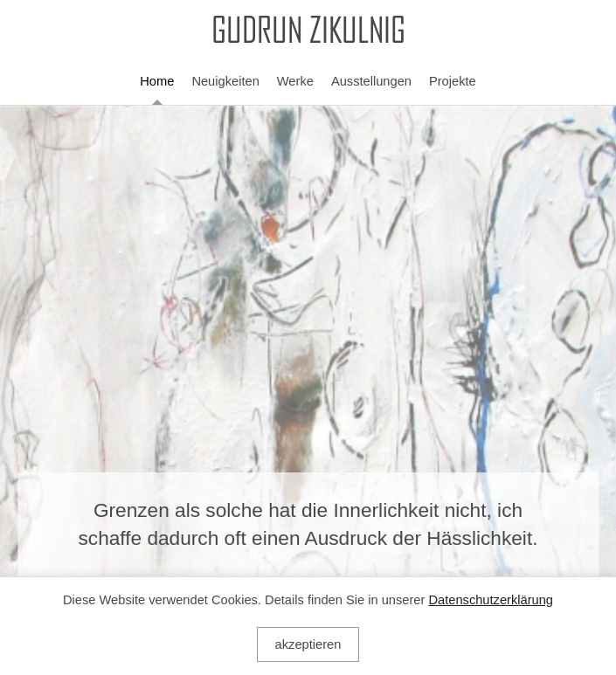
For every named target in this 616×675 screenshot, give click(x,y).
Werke (295, 81)
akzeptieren (308, 644)
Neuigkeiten (225, 81)
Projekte (453, 81)
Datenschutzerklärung (491, 600)
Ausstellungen (371, 81)
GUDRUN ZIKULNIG (308, 32)
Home (157, 81)
